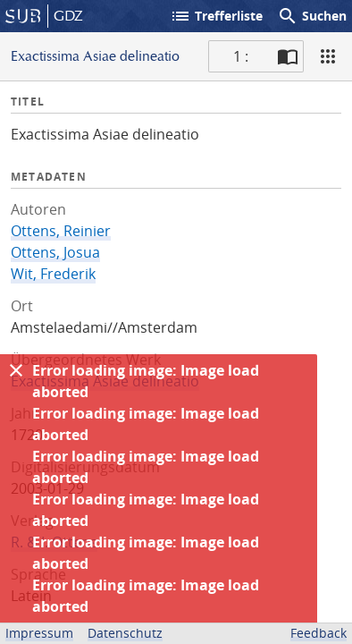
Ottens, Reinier (61, 231)
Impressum (39, 633)
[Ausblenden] (16, 370)
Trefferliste (216, 16)
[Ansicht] (328, 56)
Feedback (318, 633)
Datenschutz (125, 633)
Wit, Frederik (53, 274)
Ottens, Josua (55, 252)
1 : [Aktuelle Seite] (241, 56)
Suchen (312, 16)
